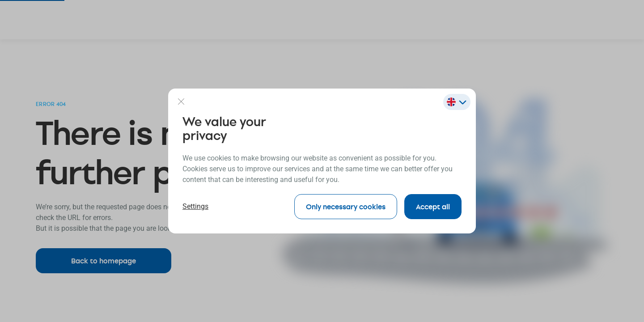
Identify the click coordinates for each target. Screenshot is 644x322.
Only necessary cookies (346, 206)
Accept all (433, 206)
